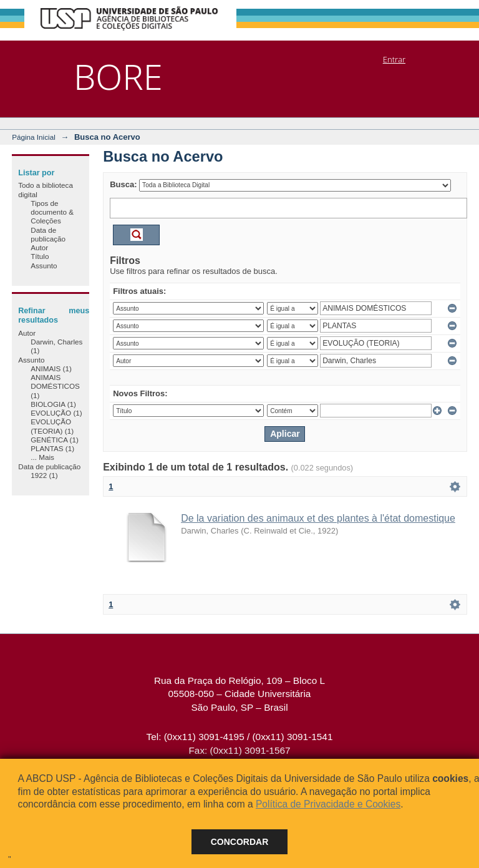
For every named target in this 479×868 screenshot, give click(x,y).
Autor (39, 247)
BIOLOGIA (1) (53, 404)
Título (40, 256)
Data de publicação (48, 234)
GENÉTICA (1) (55, 440)
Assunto (44, 266)
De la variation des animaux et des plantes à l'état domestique (318, 518)
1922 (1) (44, 475)
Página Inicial (34, 137)
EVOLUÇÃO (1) (56, 413)
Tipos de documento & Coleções (52, 212)
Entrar (394, 59)
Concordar (240, 842)
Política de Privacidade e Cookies (328, 804)
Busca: (123, 184)
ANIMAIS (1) (51, 368)
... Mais (42, 457)
